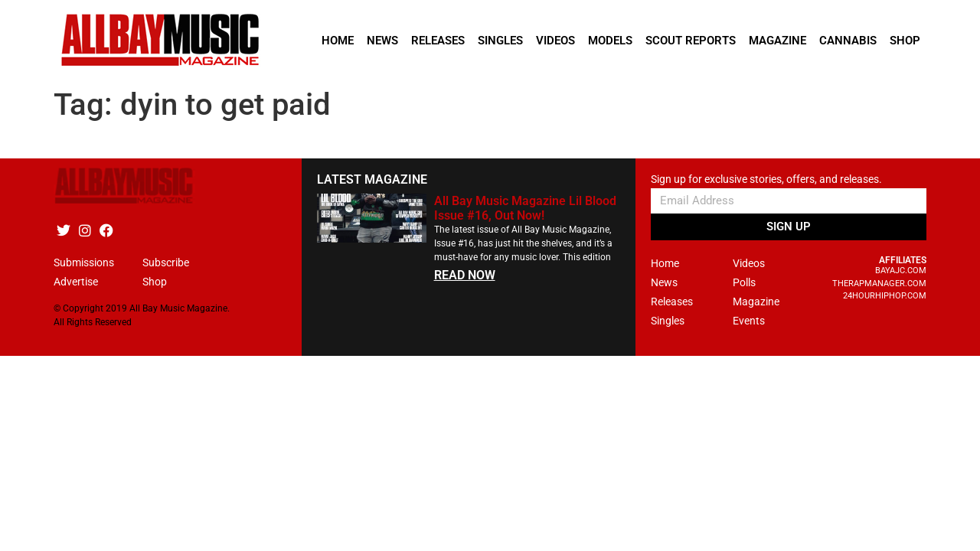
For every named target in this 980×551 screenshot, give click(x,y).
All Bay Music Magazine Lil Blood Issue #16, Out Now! (525, 208)
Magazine (777, 41)
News (382, 41)
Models (610, 41)
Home (338, 41)
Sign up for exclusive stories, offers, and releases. (766, 179)
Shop (905, 41)
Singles (500, 41)
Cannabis (848, 41)
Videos (555, 41)
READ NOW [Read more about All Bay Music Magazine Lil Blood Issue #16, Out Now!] (465, 275)
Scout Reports (691, 41)
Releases (438, 41)
